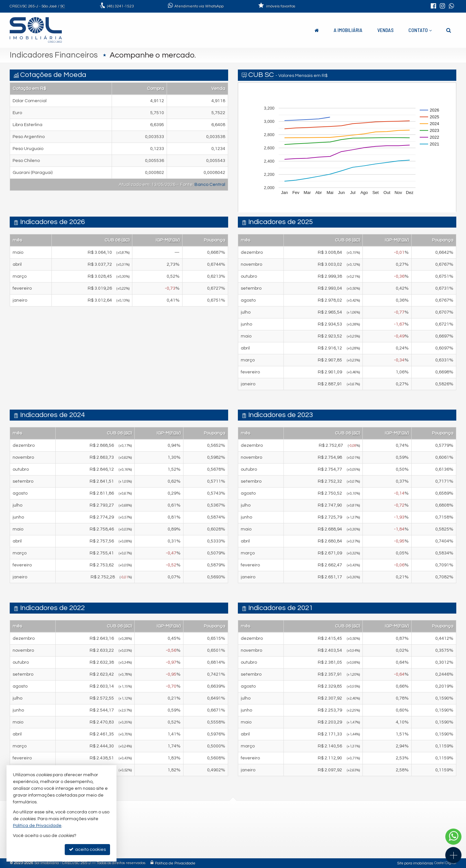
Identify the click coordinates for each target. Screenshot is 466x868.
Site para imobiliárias (415, 863)
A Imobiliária (348, 30)
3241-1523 (121, 6)
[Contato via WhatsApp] (453, 837)
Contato (420, 30)
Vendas (385, 30)
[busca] (449, 30)
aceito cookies (87, 849)
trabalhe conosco (149, 846)
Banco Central (210, 185)
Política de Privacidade (175, 863)
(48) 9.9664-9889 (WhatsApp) (161, 830)
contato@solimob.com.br (157, 838)
